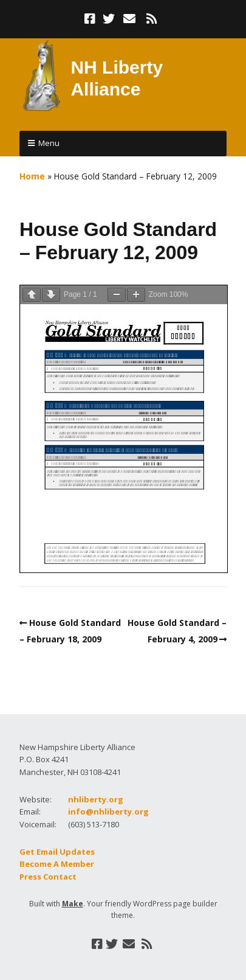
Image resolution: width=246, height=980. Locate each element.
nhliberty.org (96, 799)
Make (73, 904)
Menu (49, 143)
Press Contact (48, 877)
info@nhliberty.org (108, 811)
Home (32, 176)
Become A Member (57, 864)
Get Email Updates (57, 852)
